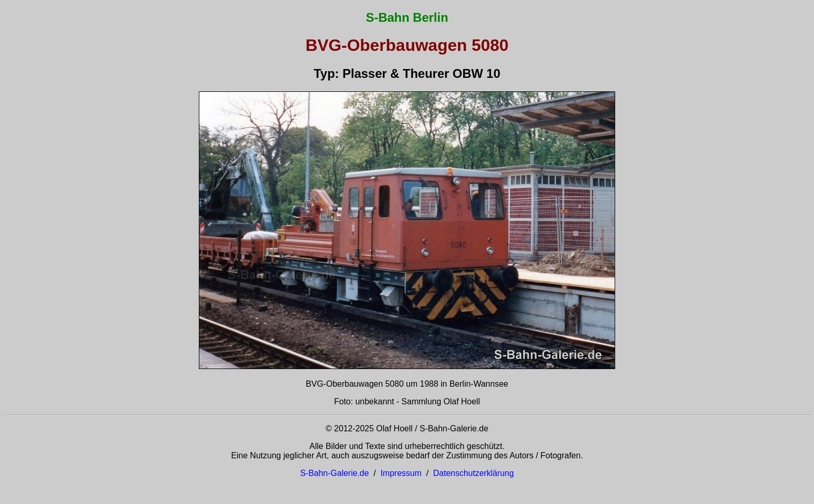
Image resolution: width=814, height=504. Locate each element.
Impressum (401, 473)
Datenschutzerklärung (473, 473)
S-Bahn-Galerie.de (335, 473)
